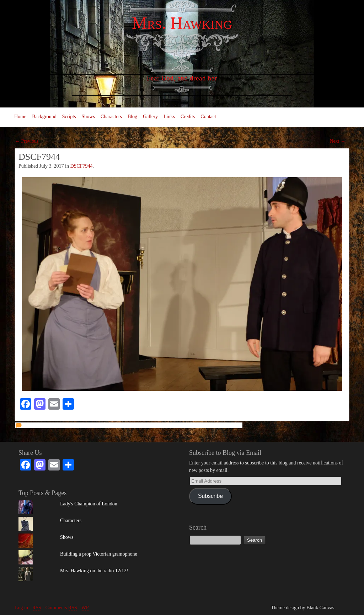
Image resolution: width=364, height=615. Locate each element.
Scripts (69, 117)
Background (44, 117)
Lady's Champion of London (89, 504)
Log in (22, 608)
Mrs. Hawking (182, 23)
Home (20, 117)
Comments (61, 608)
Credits (188, 117)
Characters (111, 117)
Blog (132, 117)
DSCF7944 (81, 166)
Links (169, 117)
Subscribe (210, 496)
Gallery (150, 117)
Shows (88, 117)
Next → (338, 141)
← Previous (27, 141)
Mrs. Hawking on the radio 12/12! (94, 571)
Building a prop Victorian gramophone (99, 554)
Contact (208, 117)
